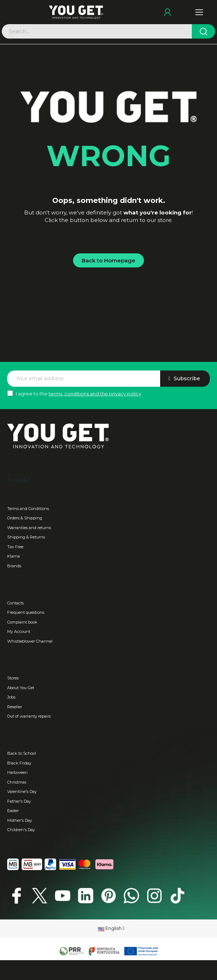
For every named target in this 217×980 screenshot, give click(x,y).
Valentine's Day (22, 791)
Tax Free (15, 547)
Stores (13, 678)
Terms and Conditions (28, 509)
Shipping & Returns (26, 537)
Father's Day (19, 801)
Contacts (15, 603)
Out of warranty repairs (29, 716)
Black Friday (19, 763)
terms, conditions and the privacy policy (95, 394)
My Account (19, 631)
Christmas (17, 782)
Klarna (13, 556)
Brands (14, 566)
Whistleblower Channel (30, 641)
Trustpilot (19, 480)
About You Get (21, 688)
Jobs (11, 697)
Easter (13, 811)
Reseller (15, 707)
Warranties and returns (29, 528)
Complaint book (22, 622)
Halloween (17, 772)
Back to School (22, 753)
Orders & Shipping (25, 518)
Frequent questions (26, 612)
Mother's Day (20, 820)
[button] (109, 260)
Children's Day (21, 830)
